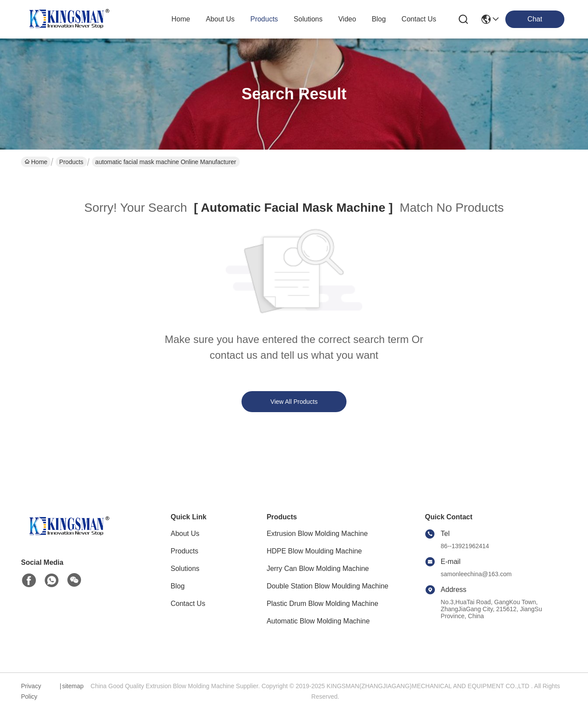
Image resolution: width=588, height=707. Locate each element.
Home (181, 19)
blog (379, 19)
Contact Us (188, 604)
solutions (308, 19)
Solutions (185, 569)
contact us (419, 19)
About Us (185, 534)
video (347, 19)
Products (71, 162)
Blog (178, 586)
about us (220, 19)
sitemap (73, 686)
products (264, 19)
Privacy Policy (31, 691)
